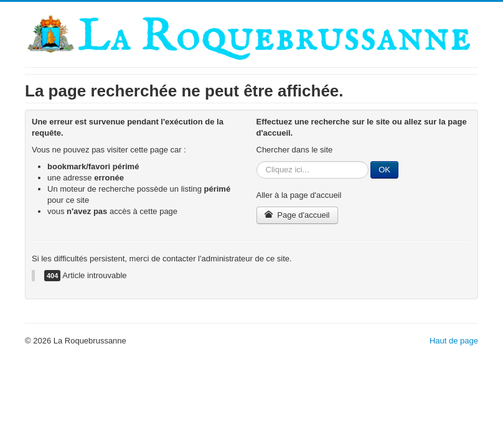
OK (384, 170)
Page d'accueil (297, 215)
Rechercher (257, 161)
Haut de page (454, 341)
